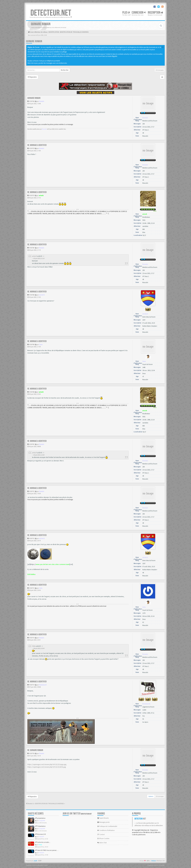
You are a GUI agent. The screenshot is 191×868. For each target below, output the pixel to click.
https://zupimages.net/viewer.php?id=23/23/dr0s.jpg (47, 767)
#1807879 (32, 195)
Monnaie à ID (41, 834)
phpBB (35, 861)
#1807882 (32, 295)
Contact (101, 834)
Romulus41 (43, 685)
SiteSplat (154, 861)
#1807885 (32, 345)
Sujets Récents (103, 818)
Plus (126, 13)
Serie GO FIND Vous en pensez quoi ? (48, 850)
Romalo (42, 101)
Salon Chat (102, 843)
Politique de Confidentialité (107, 826)
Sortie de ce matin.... (43, 842)
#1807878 (32, 148)
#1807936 (32, 753)
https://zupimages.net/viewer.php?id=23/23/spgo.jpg (47, 764)
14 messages (160, 70)
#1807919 (32, 685)
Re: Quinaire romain (35, 750)
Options (151, 796)
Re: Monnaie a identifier (37, 145)
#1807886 (32, 392)
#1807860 (32, 101)
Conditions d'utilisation (106, 830)
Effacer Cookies (103, 838)
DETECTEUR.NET (51, 13)
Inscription (155, 13)
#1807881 (32, 248)
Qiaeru (46, 865)
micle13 (42, 295)
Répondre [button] (32, 77)
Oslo (41, 588)
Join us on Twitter (77, 814)
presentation (40, 818)
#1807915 (32, 588)
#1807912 (32, 491)
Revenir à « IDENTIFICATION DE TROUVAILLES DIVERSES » (45, 804)
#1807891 (32, 444)
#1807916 (32, 638)
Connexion (139, 13)
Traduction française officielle (34, 865)
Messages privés (103, 822)
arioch (41, 195)
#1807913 (32, 538)
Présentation (40, 826)
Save (41, 345)
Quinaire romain (34, 41)
